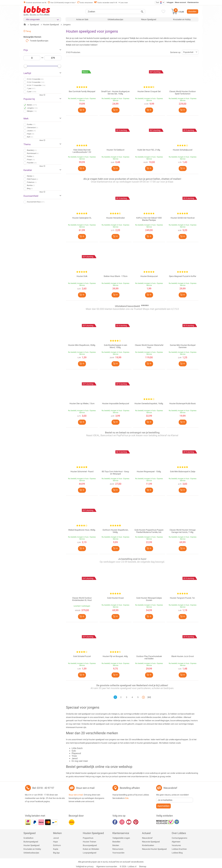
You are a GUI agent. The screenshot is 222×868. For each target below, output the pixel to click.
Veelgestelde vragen (121, 838)
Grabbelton (28, 838)
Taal (159, 2)
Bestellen (192, 11)
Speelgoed (30, 833)
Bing (30, 188)
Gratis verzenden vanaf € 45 (106, 3)
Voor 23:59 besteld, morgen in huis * (62, 3)
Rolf (30, 137)
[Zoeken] (115, 12)
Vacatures (176, 845)
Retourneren (118, 849)
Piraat (31, 160)
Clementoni (32, 128)
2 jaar (32, 92)
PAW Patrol (32, 179)
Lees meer (123, 3)
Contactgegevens (179, 838)
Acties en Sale (82, 19)
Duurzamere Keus (36, 202)
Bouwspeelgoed (90, 845)
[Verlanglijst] (163, 12)
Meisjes (32, 111)
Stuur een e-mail (85, 788)
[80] (149, 697)
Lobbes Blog (177, 853)
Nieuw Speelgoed (149, 19)
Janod (56, 838)
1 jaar (31, 88)
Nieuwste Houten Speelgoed (154, 849)
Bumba (31, 185)
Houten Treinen (89, 842)
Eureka (31, 124)
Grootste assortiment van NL (35, 3)
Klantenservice (193, 2)
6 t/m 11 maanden (36, 85)
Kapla (56, 849)
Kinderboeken (148, 845)
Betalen (116, 845)
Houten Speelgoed (32, 845)
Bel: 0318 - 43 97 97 (43, 788)
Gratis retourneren (85, 3)
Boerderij (32, 150)
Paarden (32, 163)
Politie (31, 156)
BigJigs (56, 853)
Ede (127, 798)
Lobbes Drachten (179, 849)
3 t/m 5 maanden (36, 82)
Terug (27, 31)
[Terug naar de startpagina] (25, 25)
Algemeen (176, 842)
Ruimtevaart (33, 153)
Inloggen (170, 2)
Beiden (32, 105)
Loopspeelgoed (90, 853)
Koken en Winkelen (91, 849)
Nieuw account (180, 2)
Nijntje (31, 176)
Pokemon (32, 182)
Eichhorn (57, 845)
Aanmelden (163, 806)
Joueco (31, 131)
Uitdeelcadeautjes (115, 19)
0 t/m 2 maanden (35, 79)
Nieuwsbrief (147, 838)
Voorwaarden (118, 853)
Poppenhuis (88, 838)
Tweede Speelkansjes (37, 41)
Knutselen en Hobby (182, 19)
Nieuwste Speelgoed (151, 842)
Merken (57, 833)
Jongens (32, 108)
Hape (31, 134)
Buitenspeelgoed (31, 842)
